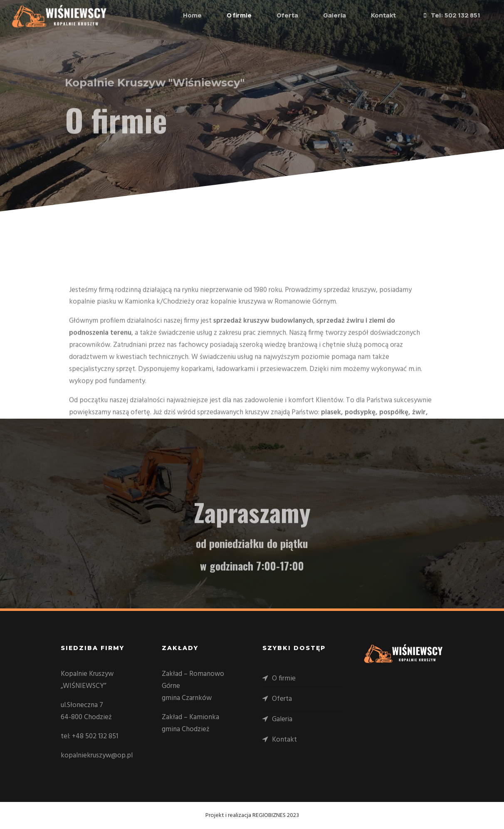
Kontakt (374, 15)
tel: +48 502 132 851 (89, 736)
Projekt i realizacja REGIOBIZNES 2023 (252, 815)
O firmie (230, 15)
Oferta (278, 15)
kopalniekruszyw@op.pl (97, 756)
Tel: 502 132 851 (441, 16)
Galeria (325, 15)
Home (183, 15)
